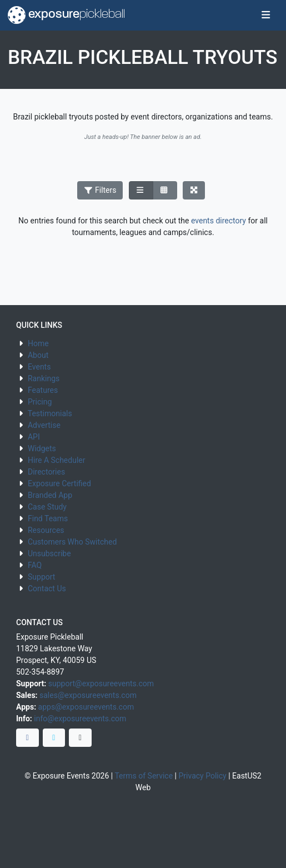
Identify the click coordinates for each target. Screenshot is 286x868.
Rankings (44, 378)
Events (39, 367)
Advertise (44, 425)
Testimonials (50, 413)
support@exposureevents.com (101, 684)
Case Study (47, 507)
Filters (100, 190)
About (38, 355)
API (34, 437)
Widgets (42, 448)
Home (38, 343)
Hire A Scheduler (56, 460)
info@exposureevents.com (80, 719)
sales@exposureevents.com (88, 695)
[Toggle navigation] (266, 16)
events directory (219, 221)
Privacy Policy (203, 776)
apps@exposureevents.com (86, 707)
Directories (46, 472)
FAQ (35, 565)
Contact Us (47, 588)
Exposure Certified (59, 483)
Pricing (40, 402)
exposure (66, 15)
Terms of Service (144, 776)
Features (43, 390)
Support (41, 577)
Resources (46, 530)
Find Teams (48, 518)
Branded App (50, 495)
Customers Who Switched (72, 542)
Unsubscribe (49, 553)
